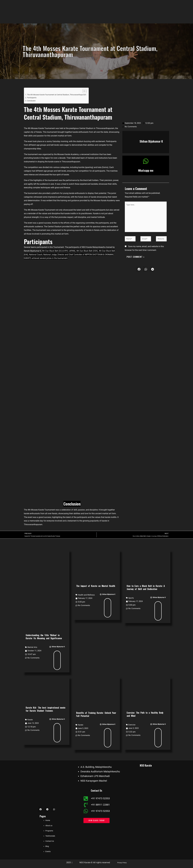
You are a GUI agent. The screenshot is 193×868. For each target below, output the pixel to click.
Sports (131, 598)
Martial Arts (32, 648)
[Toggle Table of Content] (87, 91)
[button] (139, 272)
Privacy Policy (122, 863)
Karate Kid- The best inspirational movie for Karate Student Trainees (46, 709)
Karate (30, 720)
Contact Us (50, 841)
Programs (49, 831)
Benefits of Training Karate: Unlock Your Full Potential (96, 715)
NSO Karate (146, 765)
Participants (32, 98)
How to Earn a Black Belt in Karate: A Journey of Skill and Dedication (146, 588)
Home (48, 821)
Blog (47, 847)
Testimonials (50, 836)
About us (49, 826)
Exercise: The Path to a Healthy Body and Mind (145, 715)
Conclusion (32, 101)
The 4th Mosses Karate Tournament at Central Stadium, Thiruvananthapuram (58, 95)
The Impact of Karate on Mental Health (96, 586)
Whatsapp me (146, 170)
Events (48, 852)
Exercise (132, 725)
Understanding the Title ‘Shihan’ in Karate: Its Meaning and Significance (44, 637)
